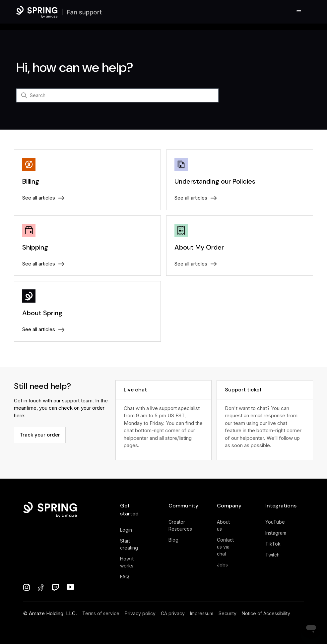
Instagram (276, 533)
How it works (127, 562)
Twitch (272, 555)
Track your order (40, 435)
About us (223, 525)
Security (228, 613)
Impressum (202, 613)
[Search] (117, 95)
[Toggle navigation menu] (299, 12)
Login (126, 530)
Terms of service (101, 613)
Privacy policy (140, 613)
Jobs (222, 565)
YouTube (275, 522)
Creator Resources (180, 525)
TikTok (273, 544)
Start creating (129, 544)
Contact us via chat (225, 547)
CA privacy (173, 613)
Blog (173, 540)
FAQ (125, 577)
